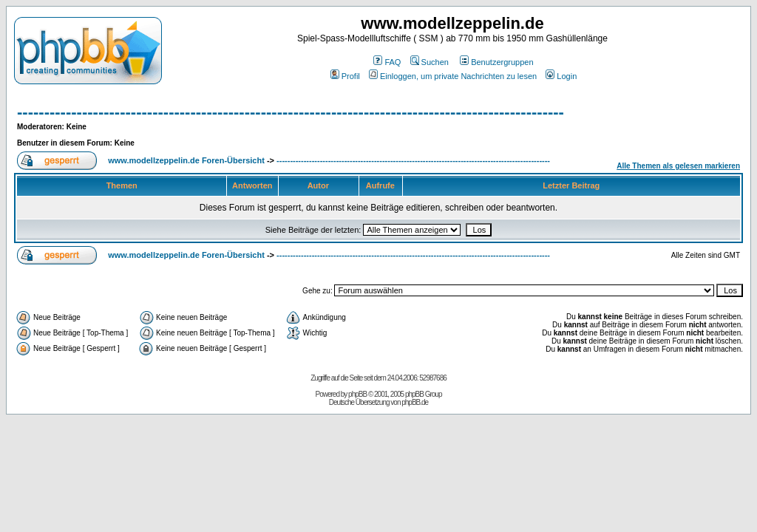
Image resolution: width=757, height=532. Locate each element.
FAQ (387, 62)
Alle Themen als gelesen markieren (678, 166)
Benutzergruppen (496, 62)
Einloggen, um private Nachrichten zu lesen (453, 76)
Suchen (430, 62)
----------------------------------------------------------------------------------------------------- (291, 112)
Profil (345, 76)
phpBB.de (415, 402)
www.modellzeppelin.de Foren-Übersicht (186, 160)
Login (561, 76)
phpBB (357, 394)
